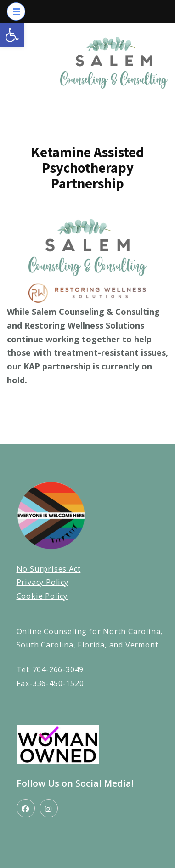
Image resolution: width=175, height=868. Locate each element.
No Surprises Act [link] (49, 569)
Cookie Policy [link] (42, 596)
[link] (12, 35)
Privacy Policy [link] (42, 582)
